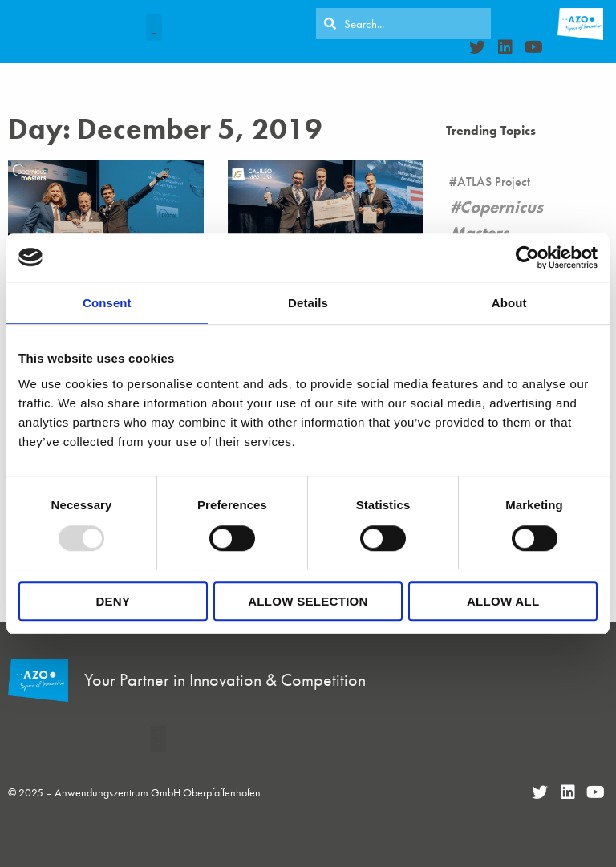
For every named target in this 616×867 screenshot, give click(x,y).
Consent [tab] (107, 303)
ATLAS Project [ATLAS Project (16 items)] (494, 182)
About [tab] (509, 303)
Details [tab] (308, 303)
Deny (113, 601)
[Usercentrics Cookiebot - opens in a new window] (527, 257)
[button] (154, 28)
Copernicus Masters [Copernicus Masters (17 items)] (496, 219)
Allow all (503, 601)
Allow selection (308, 601)
